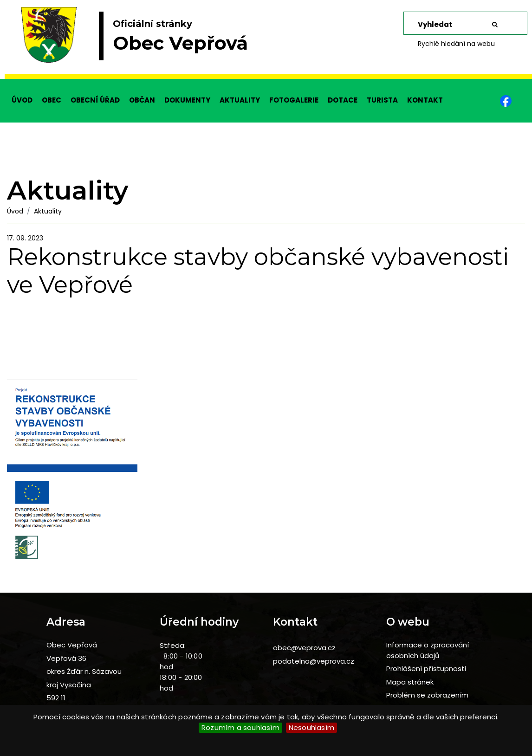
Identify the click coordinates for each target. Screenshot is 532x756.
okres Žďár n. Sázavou (84, 671)
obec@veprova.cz (304, 648)
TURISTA (382, 100)
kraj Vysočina (69, 685)
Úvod (15, 211)
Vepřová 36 (66, 658)
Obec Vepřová (72, 645)
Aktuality (48, 211)
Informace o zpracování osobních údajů (428, 650)
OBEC (52, 100)
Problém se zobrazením (427, 695)
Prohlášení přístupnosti (426, 669)
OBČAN (142, 100)
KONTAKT (425, 100)
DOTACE (343, 100)
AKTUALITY (240, 100)
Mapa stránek (410, 682)
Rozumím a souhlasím (240, 727)
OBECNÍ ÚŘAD (95, 100)
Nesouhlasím (311, 727)
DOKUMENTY (187, 100)
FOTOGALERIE (294, 100)
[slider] (266, 39)
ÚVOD (22, 100)
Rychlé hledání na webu (456, 44)
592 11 (56, 698)
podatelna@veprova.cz (314, 661)
